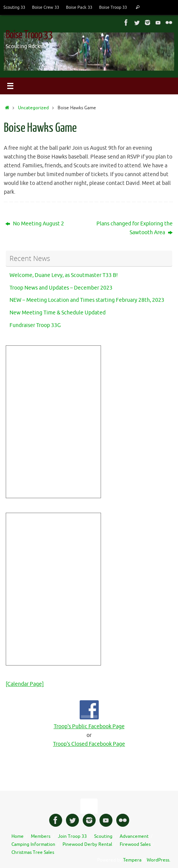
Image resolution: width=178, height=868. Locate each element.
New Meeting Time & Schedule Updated (58, 313)
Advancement (134, 836)
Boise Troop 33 (113, 7)
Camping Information (33, 844)
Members (41, 836)
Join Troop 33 (72, 836)
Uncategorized (33, 108)
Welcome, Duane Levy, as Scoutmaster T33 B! (64, 275)
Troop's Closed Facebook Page (89, 744)
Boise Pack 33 (79, 7)
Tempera (132, 860)
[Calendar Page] (25, 684)
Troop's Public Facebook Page (89, 726)
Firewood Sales (135, 844)
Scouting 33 (14, 7)
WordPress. (159, 860)
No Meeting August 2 (35, 224)
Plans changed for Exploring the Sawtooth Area (135, 228)
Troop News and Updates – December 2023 (61, 288)
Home (18, 836)
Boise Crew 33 (46, 7)
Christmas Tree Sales (33, 852)
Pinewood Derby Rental (87, 844)
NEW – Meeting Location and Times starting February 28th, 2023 (87, 300)
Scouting (103, 836)
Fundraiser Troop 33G (35, 325)
